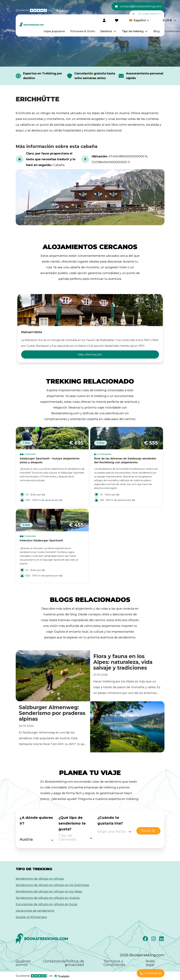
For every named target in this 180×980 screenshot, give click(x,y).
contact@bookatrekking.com (138, 6)
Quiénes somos (23, 963)
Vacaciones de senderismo (35, 911)
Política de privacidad (75, 963)
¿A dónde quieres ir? (36, 820)
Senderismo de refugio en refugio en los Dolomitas (52, 885)
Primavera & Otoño (83, 31)
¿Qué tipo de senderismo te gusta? (72, 823)
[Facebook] (146, 940)
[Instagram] (154, 940)
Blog (156, 31)
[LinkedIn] (162, 940)
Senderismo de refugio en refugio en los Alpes (49, 891)
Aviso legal (150, 963)
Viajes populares (54, 31)
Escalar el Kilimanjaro (31, 917)
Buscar (148, 831)
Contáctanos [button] (151, 973)
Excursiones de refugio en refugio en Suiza (46, 904)
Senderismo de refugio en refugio (40, 879)
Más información (90, 355)
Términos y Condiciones (114, 963)
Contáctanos (54, 961)
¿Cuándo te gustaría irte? (110, 820)
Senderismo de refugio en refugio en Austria (48, 898)
